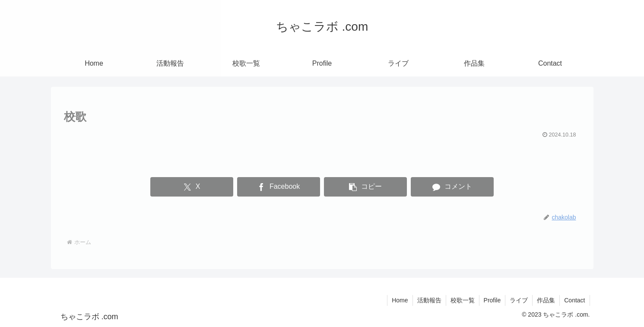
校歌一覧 (463, 300)
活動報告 (429, 300)
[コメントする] (452, 187)
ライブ (519, 300)
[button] (365, 187)
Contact (574, 300)
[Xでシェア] (192, 187)
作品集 (546, 300)
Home (400, 300)
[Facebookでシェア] (278, 187)
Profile (492, 300)
